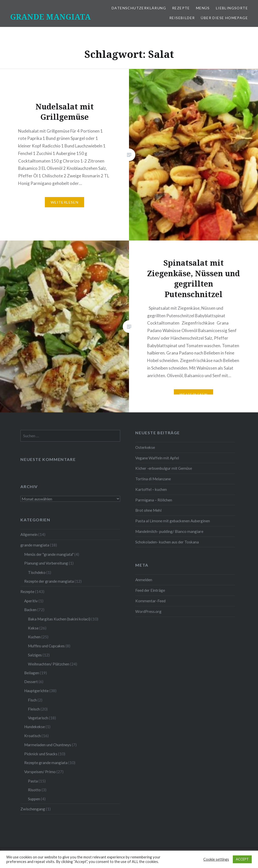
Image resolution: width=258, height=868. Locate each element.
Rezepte (181, 8)
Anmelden (144, 580)
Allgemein (29, 534)
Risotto (34, 790)
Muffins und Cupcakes (46, 646)
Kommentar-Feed (150, 601)
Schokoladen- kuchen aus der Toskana (167, 542)
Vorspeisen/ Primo (40, 772)
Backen (30, 610)
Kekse (33, 628)
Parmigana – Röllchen (154, 500)
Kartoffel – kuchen (151, 489)
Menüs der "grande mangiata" (49, 554)
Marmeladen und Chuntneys (48, 745)
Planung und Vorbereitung (46, 563)
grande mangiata (35, 545)
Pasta (33, 781)
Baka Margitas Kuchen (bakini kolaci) (59, 619)
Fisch (32, 700)
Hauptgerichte (36, 691)
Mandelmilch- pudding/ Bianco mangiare (169, 531)
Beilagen (32, 673)
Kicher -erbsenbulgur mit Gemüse (164, 468)
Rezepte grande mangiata (46, 763)
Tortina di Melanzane (153, 479)
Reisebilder (182, 18)
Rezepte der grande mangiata (49, 581)
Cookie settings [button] (216, 859)
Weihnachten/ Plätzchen (49, 664)
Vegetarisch (38, 718)
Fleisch (34, 709)
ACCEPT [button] (242, 859)
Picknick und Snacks (41, 754)
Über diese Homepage (224, 18)
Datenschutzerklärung (139, 8)
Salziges (35, 655)
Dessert (31, 682)
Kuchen (34, 637)
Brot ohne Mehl (148, 510)
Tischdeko (37, 572)
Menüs (203, 8)
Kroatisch (33, 736)
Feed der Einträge (150, 590)
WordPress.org (148, 611)
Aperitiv (31, 601)
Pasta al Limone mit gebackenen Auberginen (173, 521)
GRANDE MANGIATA (50, 17)
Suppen (34, 799)
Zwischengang (33, 809)
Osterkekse (145, 447)
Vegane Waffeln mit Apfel (157, 458)
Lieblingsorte (232, 8)
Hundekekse (35, 727)
